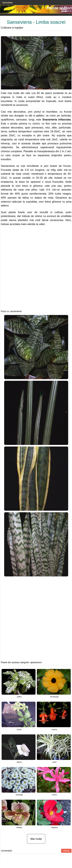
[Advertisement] (34, 268)
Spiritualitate (8, 3)
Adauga (66, 851)
